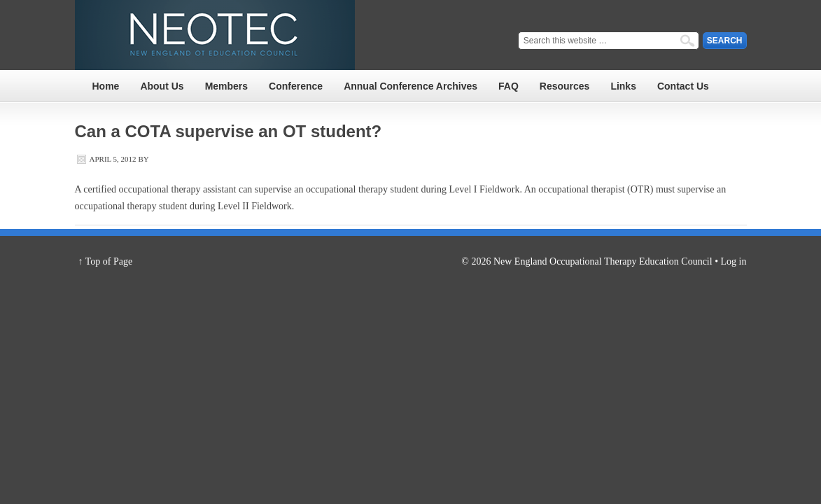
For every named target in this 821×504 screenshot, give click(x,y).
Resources (565, 86)
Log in (734, 261)
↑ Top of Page (106, 261)
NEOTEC (215, 35)
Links (623, 86)
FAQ (508, 86)
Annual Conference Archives (410, 86)
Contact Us (683, 86)
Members (226, 86)
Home (106, 86)
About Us (162, 86)
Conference (296, 86)
